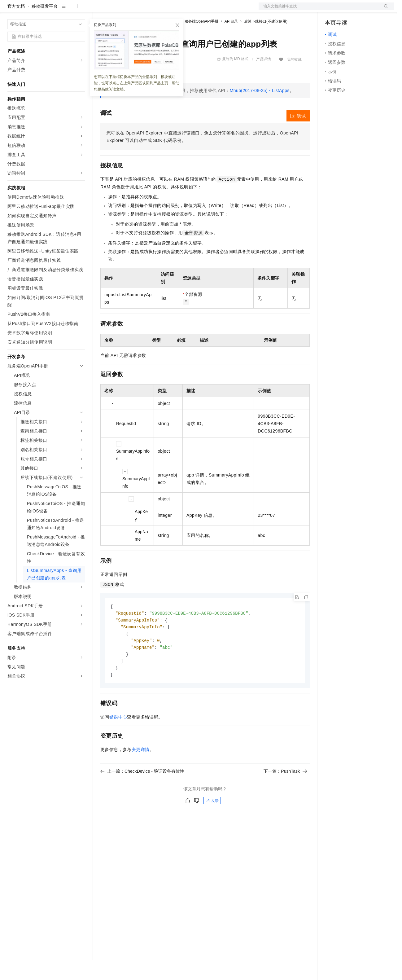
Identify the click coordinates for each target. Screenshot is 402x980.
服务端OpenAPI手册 (201, 41)
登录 (384, 10)
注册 (361, 10)
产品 (81, 10)
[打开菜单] (10, 10)
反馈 (212, 824)
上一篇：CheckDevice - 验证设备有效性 (142, 794)
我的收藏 (294, 79)
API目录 (231, 41)
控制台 (347, 10)
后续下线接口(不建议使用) (266, 41)
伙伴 (168, 10)
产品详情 (264, 79)
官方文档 (16, 26)
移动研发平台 (45, 26)
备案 (332, 10)
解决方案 (100, 10)
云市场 (151, 10)
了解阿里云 (204, 10)
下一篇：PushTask (285, 794)
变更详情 (141, 773)
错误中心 (118, 740)
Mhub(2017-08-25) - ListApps (260, 110)
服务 (183, 10)
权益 (119, 10)
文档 (319, 10)
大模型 (63, 10)
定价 (134, 10)
